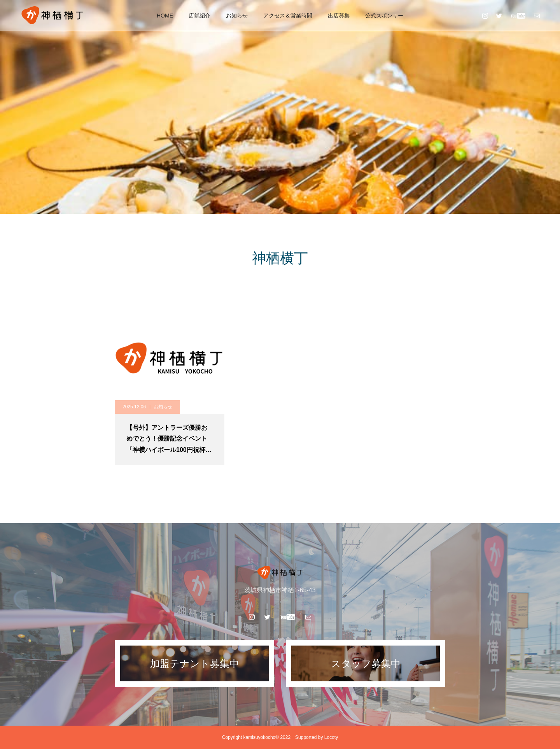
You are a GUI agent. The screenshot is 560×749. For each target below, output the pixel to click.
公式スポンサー (384, 16)
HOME (165, 16)
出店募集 (339, 16)
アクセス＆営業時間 (288, 16)
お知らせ (237, 16)
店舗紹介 (199, 16)
